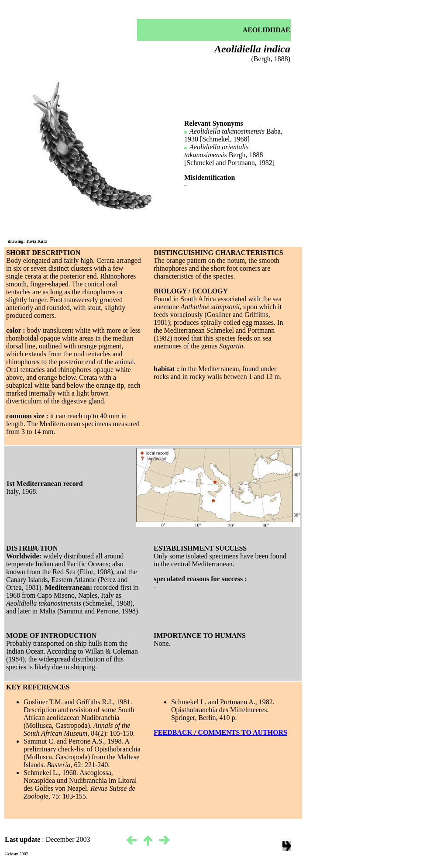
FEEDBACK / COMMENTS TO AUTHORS (220, 732)
